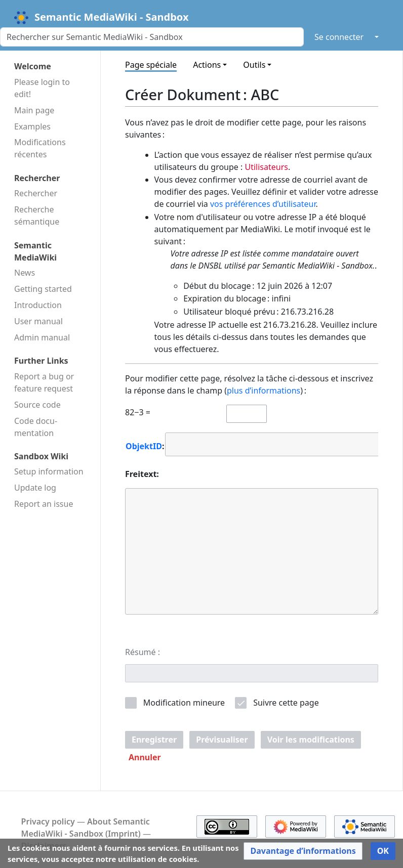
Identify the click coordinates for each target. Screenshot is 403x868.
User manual (38, 321)
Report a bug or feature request (44, 382)
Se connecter (339, 37)
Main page (34, 110)
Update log (35, 488)
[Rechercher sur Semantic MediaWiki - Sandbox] (152, 37)
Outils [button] (254, 65)
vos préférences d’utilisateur (263, 204)
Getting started (43, 289)
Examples (32, 126)
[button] (145, 757)
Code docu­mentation (36, 427)
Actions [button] (207, 65)
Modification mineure (184, 703)
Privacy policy (48, 821)
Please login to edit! (42, 88)
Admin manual (42, 337)
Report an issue (44, 504)
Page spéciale (151, 65)
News (25, 273)
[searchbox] (175, 444)
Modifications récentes (40, 148)
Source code (37, 405)
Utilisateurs (266, 167)
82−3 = (138, 412)
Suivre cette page (286, 703)
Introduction (38, 305)
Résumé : (143, 652)
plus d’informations (264, 390)
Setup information (49, 471)
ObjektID (144, 446)
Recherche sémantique (37, 215)
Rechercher (36, 193)
